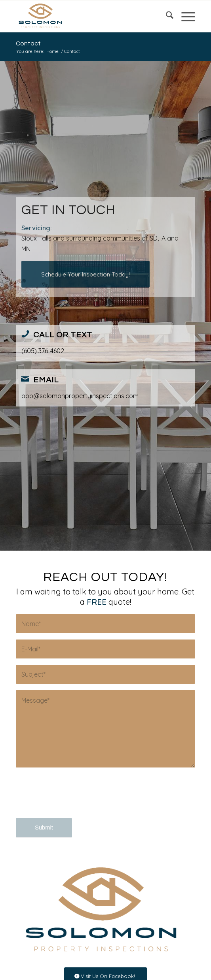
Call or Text (63, 335)
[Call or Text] (25, 334)
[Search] (166, 16)
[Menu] (184, 16)
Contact (28, 43)
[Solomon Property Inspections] (87, 16)
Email (46, 380)
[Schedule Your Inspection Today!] (86, 274)
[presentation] (76, 799)
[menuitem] (166, 16)
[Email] (25, 379)
